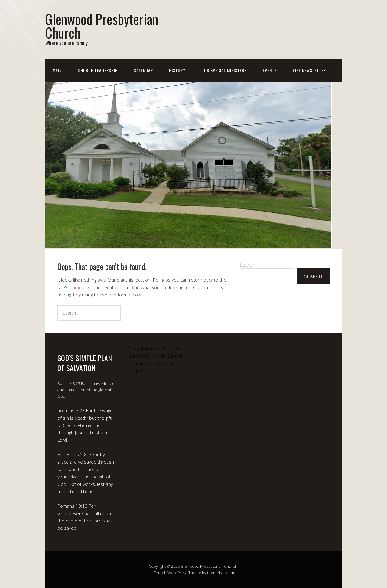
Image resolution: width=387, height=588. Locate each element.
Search (247, 265)
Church (160, 573)
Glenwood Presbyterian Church (102, 26)
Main (57, 70)
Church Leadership (98, 70)
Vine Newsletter (309, 70)
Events (270, 70)
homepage (81, 287)
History (177, 70)
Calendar (143, 70)
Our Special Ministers (224, 70)
